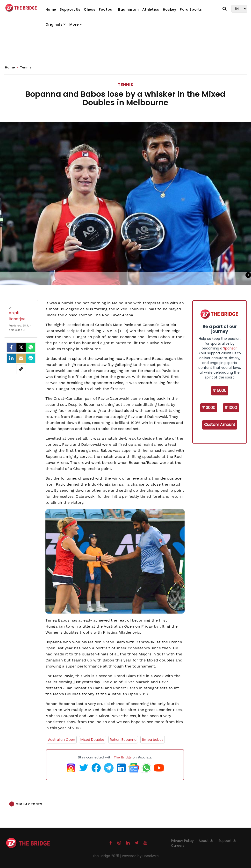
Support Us (70, 9)
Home (51, 9)
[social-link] (21, 369)
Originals (56, 24)
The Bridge (123, 757)
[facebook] (11, 347)
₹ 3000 (209, 408)
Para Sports (191, 9)
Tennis (125, 85)
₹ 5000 (220, 390)
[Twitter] (21, 347)
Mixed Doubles (93, 740)
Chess (90, 9)
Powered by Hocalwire (140, 856)
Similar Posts (29, 804)
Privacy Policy (182, 841)
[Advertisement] (126, 46)
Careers (178, 846)
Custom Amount (220, 425)
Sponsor (230, 348)
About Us (206, 841)
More (76, 24)
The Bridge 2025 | (107, 856)
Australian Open (62, 740)
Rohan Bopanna (123, 740)
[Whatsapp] (31, 347)
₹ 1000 (231, 408)
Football (107, 9)
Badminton (128, 9)
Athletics (151, 9)
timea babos (153, 740)
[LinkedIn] (11, 358)
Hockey (170, 9)
